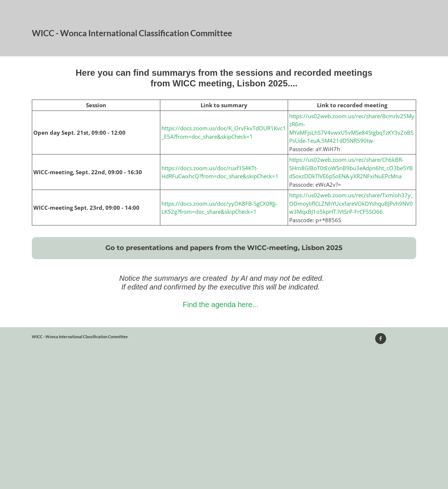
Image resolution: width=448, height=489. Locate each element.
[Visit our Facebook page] (381, 339)
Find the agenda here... (221, 305)
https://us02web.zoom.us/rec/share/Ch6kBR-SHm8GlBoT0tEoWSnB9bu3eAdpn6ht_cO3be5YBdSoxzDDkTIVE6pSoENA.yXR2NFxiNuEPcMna (351, 168)
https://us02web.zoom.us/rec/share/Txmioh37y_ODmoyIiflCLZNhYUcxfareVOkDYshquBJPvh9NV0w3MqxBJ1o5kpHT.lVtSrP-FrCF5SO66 (351, 203)
